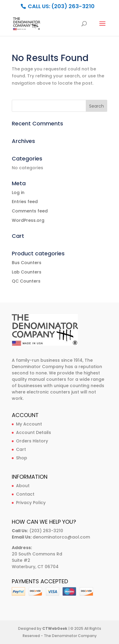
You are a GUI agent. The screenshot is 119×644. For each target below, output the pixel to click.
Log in (18, 193)
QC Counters (26, 281)
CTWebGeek (55, 628)
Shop (22, 458)
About (23, 486)
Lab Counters (27, 272)
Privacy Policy (31, 503)
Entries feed (25, 202)
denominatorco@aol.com (61, 537)
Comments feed (30, 211)
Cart (21, 449)
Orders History (32, 441)
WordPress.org (28, 220)
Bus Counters (27, 263)
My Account (29, 424)
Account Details (34, 432)
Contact (25, 494)
